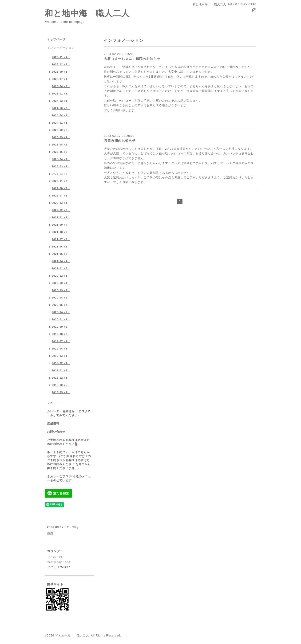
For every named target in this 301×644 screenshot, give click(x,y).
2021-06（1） (61, 247)
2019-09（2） (61, 327)
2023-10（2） (61, 130)
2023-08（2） (61, 145)
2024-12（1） (61, 101)
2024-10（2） (61, 108)
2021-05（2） (61, 254)
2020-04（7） (61, 312)
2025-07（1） (61, 79)
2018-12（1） (61, 378)
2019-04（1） (61, 349)
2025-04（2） (61, 86)
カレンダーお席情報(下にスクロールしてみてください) (69, 413)
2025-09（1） (61, 72)
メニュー (53, 403)
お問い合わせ (56, 432)
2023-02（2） (61, 174)
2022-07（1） (61, 196)
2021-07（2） (61, 239)
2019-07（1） (61, 341)
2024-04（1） (61, 115)
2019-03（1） (61, 356)
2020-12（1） (61, 276)
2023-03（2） (61, 166)
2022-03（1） (61, 203)
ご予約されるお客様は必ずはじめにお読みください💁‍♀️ (68, 442)
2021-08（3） (61, 232)
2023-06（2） (61, 152)
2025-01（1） (61, 94)
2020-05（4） (61, 305)
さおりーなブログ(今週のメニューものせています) (69, 478)
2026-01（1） (61, 57)
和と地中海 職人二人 (87, 13)
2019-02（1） (61, 363)
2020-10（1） (61, 283)
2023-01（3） (61, 181)
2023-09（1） (61, 137)
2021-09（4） (61, 225)
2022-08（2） (61, 188)
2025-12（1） (61, 64)
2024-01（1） (61, 123)
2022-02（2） (61, 210)
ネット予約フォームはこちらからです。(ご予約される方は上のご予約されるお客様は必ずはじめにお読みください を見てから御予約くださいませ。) (69, 460)
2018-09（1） (61, 392)
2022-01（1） (61, 217)
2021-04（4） (61, 261)
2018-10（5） (61, 385)
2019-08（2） (61, 334)
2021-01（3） (61, 268)
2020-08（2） (61, 298)
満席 (50, 533)
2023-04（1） (61, 159)
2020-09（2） (61, 290)
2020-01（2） (61, 319)
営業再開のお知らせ (120, 141)
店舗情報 (53, 424)
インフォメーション (61, 48)
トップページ (56, 39)
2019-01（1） (61, 370)
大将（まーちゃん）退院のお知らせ (132, 59)
